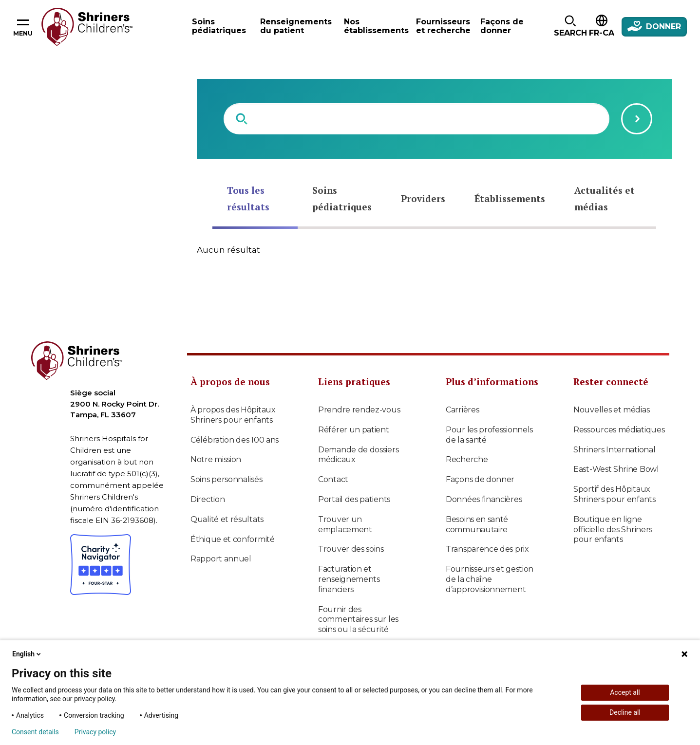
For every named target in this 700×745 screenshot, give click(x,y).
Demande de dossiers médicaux (358, 455)
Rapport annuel (221, 559)
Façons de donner (480, 479)
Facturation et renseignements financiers (349, 579)
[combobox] (416, 119)
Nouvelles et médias (611, 410)
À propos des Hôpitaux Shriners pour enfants (233, 415)
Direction (208, 499)
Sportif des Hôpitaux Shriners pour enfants (615, 494)
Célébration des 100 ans (235, 440)
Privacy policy (95, 732)
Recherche (467, 459)
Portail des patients (354, 499)
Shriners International (614, 450)
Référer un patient (354, 430)
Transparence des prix (487, 549)
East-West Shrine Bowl (616, 469)
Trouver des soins (351, 549)
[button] (570, 27)
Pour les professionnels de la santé (489, 435)
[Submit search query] (637, 119)
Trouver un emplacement (345, 524)
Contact (333, 479)
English (27, 654)
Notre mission (216, 459)
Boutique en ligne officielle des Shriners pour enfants (613, 530)
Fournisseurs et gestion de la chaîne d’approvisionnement (490, 579)
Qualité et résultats (227, 519)
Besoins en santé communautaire (477, 524)
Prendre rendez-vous (359, 410)
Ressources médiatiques (619, 430)
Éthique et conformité (233, 539)
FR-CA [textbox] (602, 33)
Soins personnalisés (226, 479)
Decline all (625, 712)
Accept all (625, 692)
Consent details (35, 732)
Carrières (462, 410)
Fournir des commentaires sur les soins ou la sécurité (358, 620)
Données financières (484, 499)
